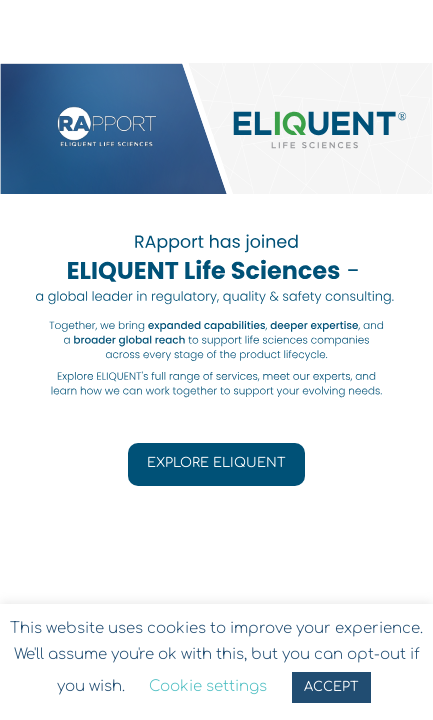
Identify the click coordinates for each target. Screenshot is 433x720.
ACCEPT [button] (331, 687)
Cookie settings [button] (208, 686)
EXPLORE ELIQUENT (216, 463)
